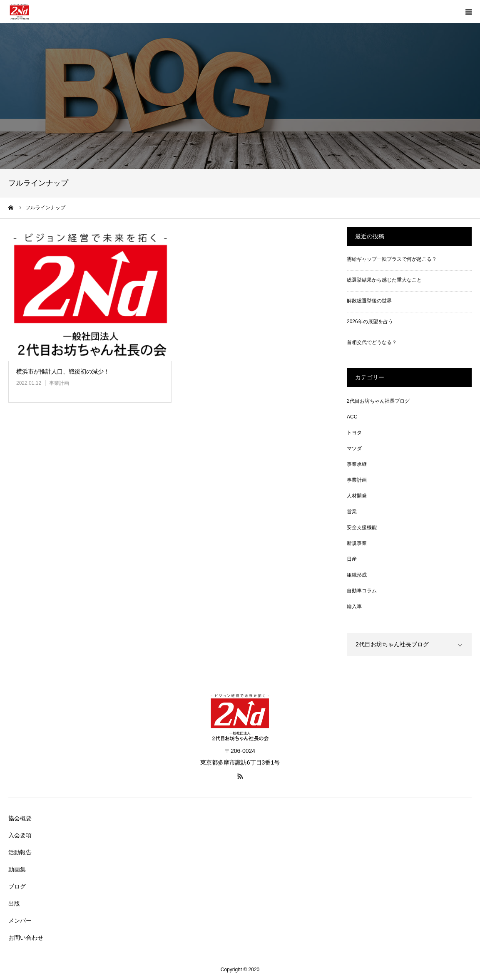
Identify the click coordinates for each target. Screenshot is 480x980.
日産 (352, 559)
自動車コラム (362, 591)
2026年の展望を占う (370, 322)
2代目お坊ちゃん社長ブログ (378, 401)
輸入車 (354, 606)
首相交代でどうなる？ (372, 342)
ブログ (17, 886)
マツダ (354, 448)
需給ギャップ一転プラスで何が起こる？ (392, 259)
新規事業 (357, 543)
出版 (14, 903)
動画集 (17, 869)
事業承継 (357, 464)
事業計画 (59, 383)
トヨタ (354, 433)
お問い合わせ (26, 938)
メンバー (20, 921)
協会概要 (20, 818)
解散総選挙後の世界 (369, 301)
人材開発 (357, 496)
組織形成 (357, 575)
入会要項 (20, 835)
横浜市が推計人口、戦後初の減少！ (63, 371)
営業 (352, 512)
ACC (352, 417)
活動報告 (20, 852)
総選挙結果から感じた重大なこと (384, 280)
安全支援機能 (362, 527)
